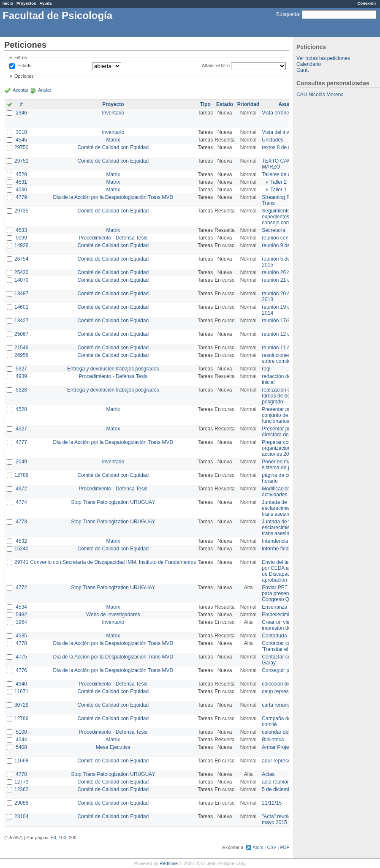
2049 (21, 462)
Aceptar (20, 90)
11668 (21, 761)
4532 (21, 541)
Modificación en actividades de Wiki (284, 492)
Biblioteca (273, 740)
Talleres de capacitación (289, 174)
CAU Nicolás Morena (320, 95)
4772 (21, 588)
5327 (21, 369)
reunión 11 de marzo (285, 348)
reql (266, 369)
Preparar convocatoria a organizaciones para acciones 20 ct (289, 448)
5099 (21, 238)
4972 (21, 489)
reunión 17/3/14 (279, 321)
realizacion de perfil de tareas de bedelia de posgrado (287, 396)
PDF (285, 847)
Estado (24, 65)
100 (62, 838)
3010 (21, 132)
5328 (21, 390)
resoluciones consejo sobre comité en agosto (288, 358)
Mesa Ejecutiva (113, 747)
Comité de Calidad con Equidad (113, 147)
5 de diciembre (278, 789)
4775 (21, 657)
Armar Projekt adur (283, 747)
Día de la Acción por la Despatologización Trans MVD (113, 197)
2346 (21, 113)
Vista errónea (277, 113)
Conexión (366, 3)
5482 (21, 615)
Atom (258, 847)
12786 (21, 718)
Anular (45, 90)
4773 (21, 522)
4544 (21, 740)
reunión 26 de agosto (286, 272)
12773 (21, 782)
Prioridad (248, 104)
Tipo (205, 104)
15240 (21, 549)
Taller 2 (278, 182)
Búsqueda (288, 14)
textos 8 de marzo (282, 147)
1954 (21, 622)
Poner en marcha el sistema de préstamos (286, 465)
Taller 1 (278, 190)
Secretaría (273, 230)
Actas (268, 774)
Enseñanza (274, 607)
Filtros (20, 57)
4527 (21, 429)
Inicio (8, 3)
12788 (21, 475)
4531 (21, 182)
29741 (21, 562)
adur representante (283, 761)
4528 (21, 409)
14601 (21, 307)
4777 (21, 442)
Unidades (273, 140)
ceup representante (284, 691)
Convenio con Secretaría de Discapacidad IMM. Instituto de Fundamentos (113, 562)
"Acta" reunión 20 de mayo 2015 (285, 819)
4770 (21, 774)
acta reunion (276, 782)
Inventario (113, 113)
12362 (21, 789)
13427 (21, 321)
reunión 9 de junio (282, 245)
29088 (21, 803)
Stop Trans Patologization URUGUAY (113, 502)
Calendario (309, 64)
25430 (21, 272)
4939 (21, 376)
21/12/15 (272, 803)
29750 (21, 147)
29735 (21, 211)
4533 (21, 230)
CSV (271, 847)
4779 (21, 197)
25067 (21, 334)
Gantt (303, 70)
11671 (21, 691)
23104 (21, 816)
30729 (21, 705)
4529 (21, 174)
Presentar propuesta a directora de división (287, 432)
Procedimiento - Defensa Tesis (113, 238)
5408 (21, 747)
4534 (21, 607)
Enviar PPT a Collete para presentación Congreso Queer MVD (287, 593)
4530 (21, 190)
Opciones (24, 76)
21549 (21, 348)
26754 (21, 259)
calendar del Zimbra (284, 732)
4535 (21, 636)
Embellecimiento (280, 615)
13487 (21, 294)
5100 (21, 732)
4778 (21, 643)
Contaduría (274, 636)
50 (54, 838)
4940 (21, 684)
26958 (21, 355)
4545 (21, 140)
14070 (21, 280)
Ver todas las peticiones (323, 58)
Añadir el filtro (216, 65)
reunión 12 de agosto (286, 334)
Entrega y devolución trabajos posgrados (113, 369)
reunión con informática (288, 238)
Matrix (113, 140)
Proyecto (113, 104)
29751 (21, 161)
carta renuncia (278, 705)
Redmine (169, 863)
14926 (21, 245)
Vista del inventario (283, 132)
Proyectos (26, 3)
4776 (21, 670)
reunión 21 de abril (283, 280)
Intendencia (275, 541)
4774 (21, 502)
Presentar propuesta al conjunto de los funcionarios (287, 415)
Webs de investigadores (113, 615)
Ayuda (45, 3)
